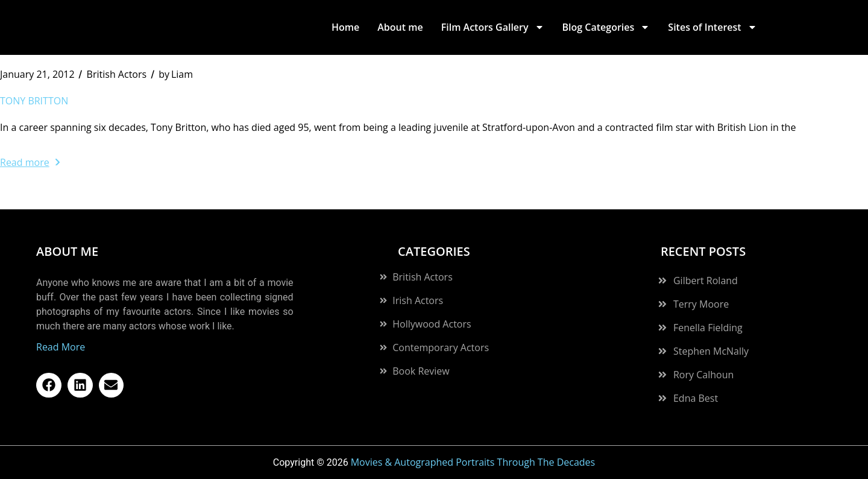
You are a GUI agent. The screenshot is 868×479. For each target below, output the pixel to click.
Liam (176, 74)
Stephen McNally (711, 351)
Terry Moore (701, 304)
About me (400, 27)
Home (345, 27)
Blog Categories (606, 27)
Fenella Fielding (708, 328)
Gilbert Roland (706, 281)
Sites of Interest (712, 27)
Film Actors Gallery (493, 27)
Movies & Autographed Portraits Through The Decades (473, 462)
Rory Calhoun (703, 375)
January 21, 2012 (37, 74)
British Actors (117, 74)
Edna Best (696, 398)
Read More (61, 347)
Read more (30, 162)
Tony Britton (34, 101)
